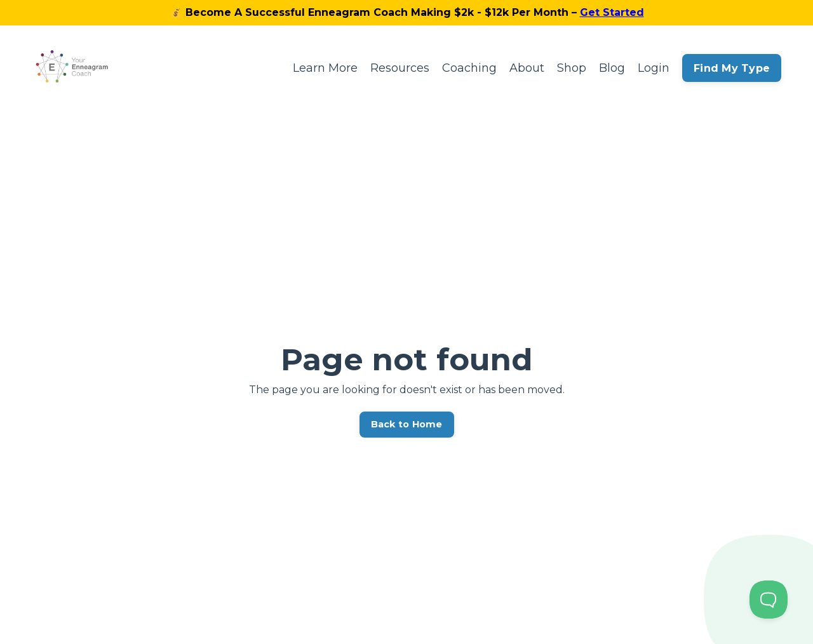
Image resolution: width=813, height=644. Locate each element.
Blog (612, 68)
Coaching (469, 68)
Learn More (325, 68)
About (527, 68)
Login (654, 68)
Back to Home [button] (407, 424)
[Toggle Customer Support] (769, 600)
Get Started (612, 12)
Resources (400, 68)
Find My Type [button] (732, 68)
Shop (572, 68)
